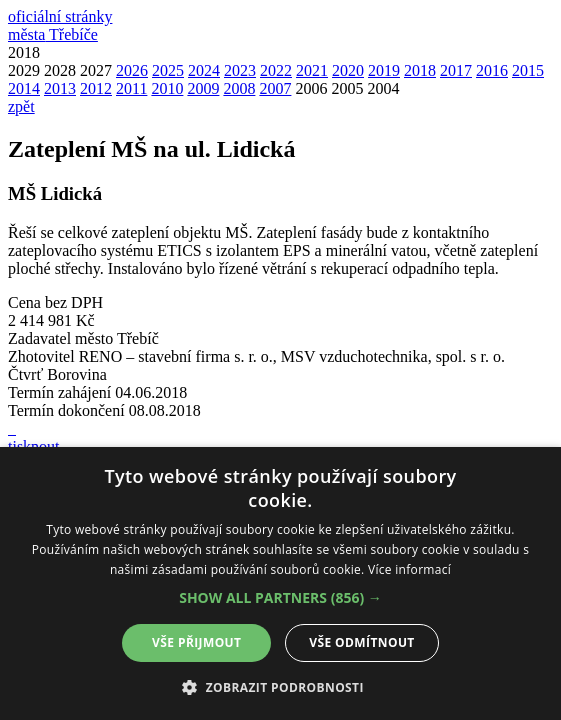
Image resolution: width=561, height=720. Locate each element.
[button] (280, 597)
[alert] (280, 583)
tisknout (34, 446)
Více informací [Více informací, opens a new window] (409, 569)
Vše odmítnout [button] (361, 642)
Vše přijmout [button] (196, 642)
